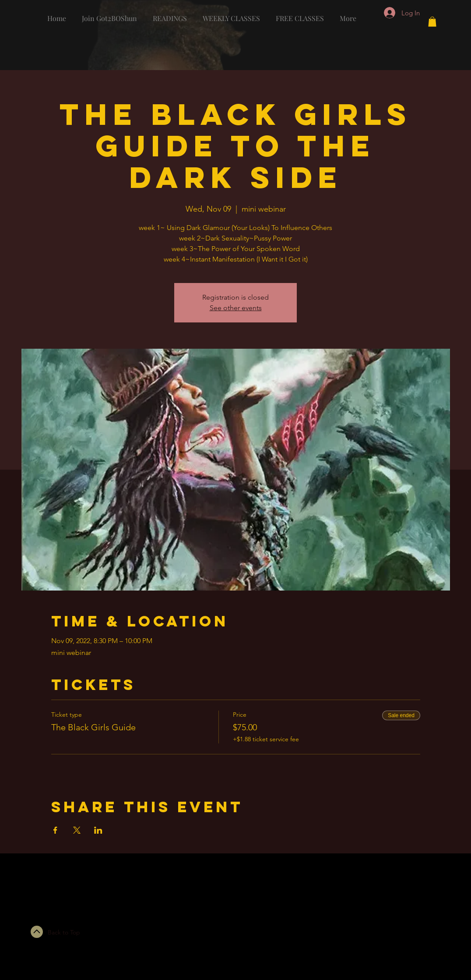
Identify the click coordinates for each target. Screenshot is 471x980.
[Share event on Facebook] (55, 830)
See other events (236, 308)
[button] (432, 22)
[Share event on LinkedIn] (98, 830)
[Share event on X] (77, 830)
